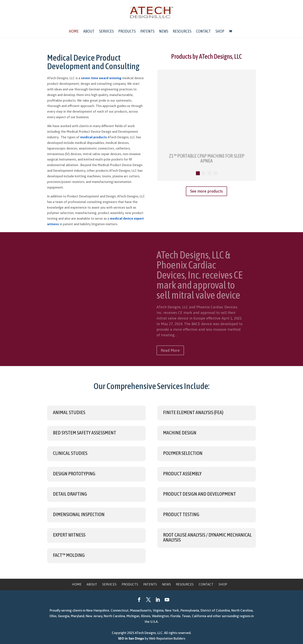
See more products (206, 191)
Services (106, 32)
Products (127, 32)
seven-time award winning (101, 78)
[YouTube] (167, 600)
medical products (94, 137)
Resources (182, 32)
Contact (203, 32)
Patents (147, 32)
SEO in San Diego (131, 638)
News (164, 32)
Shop (220, 32)
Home (74, 32)
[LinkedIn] (158, 600)
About (89, 32)
